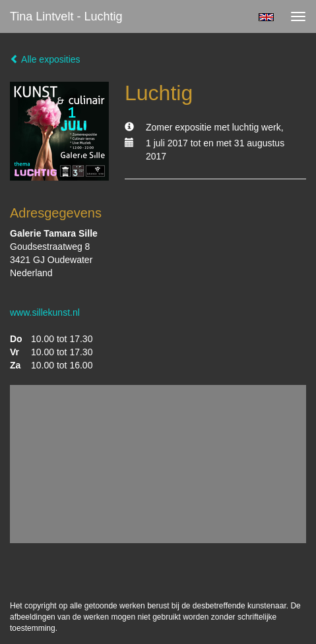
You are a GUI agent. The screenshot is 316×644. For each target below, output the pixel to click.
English (266, 17)
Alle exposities (45, 59)
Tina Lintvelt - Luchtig (66, 16)
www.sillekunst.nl (45, 312)
